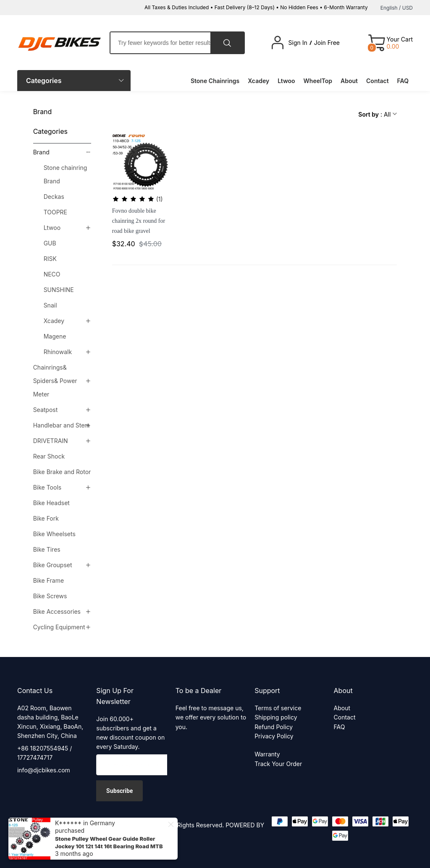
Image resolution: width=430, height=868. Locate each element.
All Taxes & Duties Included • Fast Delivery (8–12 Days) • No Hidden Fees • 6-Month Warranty (256, 7)
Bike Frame (49, 580)
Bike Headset (51, 503)
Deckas (54, 197)
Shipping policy (276, 717)
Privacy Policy (274, 736)
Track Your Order (278, 764)
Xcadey (54, 321)
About (342, 708)
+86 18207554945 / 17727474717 (45, 753)
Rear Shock (49, 456)
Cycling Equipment (59, 627)
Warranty (267, 754)
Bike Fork (46, 518)
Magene (55, 336)
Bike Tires (47, 549)
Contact (345, 717)
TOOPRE (55, 212)
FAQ (340, 727)
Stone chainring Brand (66, 174)
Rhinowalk (58, 352)
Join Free (327, 43)
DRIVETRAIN (51, 441)
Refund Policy (274, 727)
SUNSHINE (59, 290)
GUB (50, 243)
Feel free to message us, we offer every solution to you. (211, 717)
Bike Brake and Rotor (62, 472)
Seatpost (46, 410)
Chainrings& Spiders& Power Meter (55, 381)
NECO (52, 274)
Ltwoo (52, 228)
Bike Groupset (53, 565)
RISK (50, 259)
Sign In (298, 43)
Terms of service (278, 708)
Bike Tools (47, 487)
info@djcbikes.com (44, 770)
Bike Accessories (57, 611)
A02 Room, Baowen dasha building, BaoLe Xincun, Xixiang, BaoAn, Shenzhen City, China (50, 722)
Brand (41, 152)
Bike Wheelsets (54, 534)
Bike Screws (50, 596)
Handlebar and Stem (62, 425)
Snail (50, 305)
